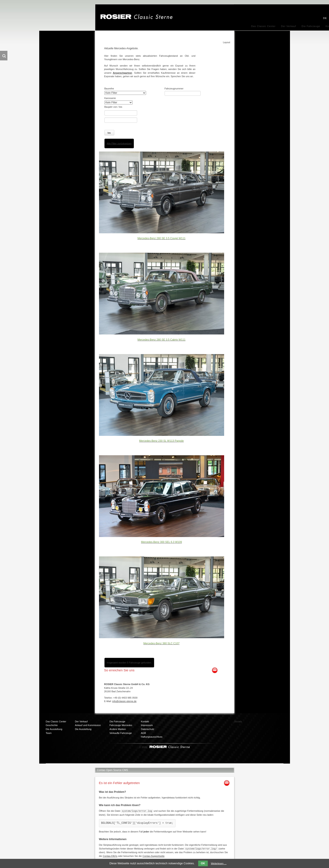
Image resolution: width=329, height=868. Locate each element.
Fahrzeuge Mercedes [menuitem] (121, 725)
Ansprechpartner (122, 73)
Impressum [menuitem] (147, 725)
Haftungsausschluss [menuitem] (152, 736)
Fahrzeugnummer (174, 89)
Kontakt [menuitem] (145, 721)
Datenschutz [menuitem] (147, 729)
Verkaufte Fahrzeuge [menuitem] (121, 733)
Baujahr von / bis (113, 107)
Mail (256, 732)
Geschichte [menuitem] (52, 725)
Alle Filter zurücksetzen (119, 143)
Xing (273, 723)
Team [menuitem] (49, 733)
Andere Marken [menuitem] (118, 729)
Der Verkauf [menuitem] (289, 26)
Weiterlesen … (219, 863)
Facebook (256, 723)
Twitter (264, 723)
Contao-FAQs (110, 855)
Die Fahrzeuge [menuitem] (311, 26)
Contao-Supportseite (153, 855)
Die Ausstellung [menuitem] (54, 729)
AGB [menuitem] (143, 733)
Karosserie (110, 98)
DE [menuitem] (325, 18)
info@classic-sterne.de (124, 701)
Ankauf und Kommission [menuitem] (88, 725)
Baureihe (109, 89)
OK (203, 863)
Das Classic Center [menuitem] (263, 26)
